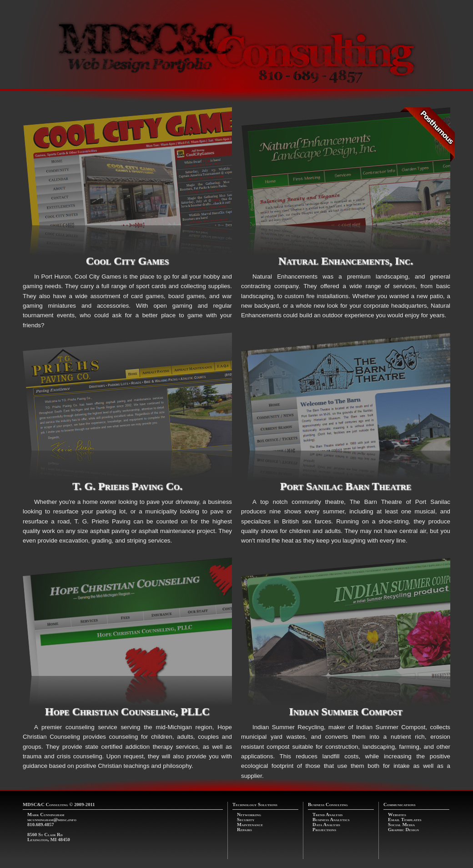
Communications (400, 805)
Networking (249, 815)
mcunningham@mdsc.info (52, 820)
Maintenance (250, 825)
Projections (324, 830)
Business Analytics (331, 820)
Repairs (244, 830)
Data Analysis (326, 825)
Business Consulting (328, 805)
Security (246, 820)
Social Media (401, 825)
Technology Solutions (255, 805)
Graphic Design (403, 830)
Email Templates (405, 820)
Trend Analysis (327, 815)
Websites (397, 815)
